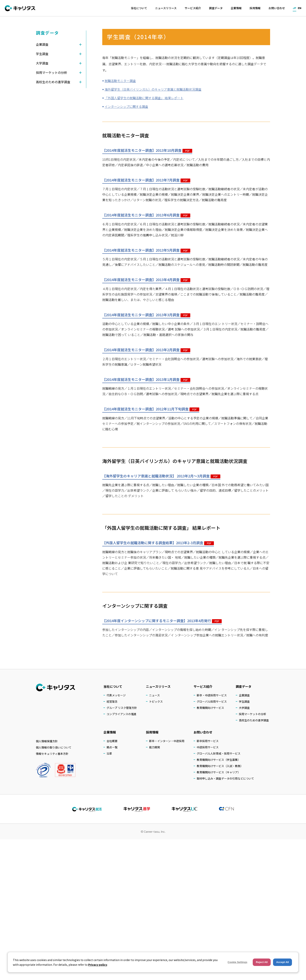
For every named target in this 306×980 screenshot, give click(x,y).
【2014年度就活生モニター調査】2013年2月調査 (146, 350)
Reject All (262, 962)
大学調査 (244, 708)
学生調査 (244, 701)
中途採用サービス (208, 747)
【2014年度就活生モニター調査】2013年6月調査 (146, 215)
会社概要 (112, 741)
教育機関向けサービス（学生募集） (219, 760)
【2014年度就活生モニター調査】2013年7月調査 (146, 180)
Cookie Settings (237, 962)
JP (294, 8)
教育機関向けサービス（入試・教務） (220, 766)
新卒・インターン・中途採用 (167, 741)
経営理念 (112, 701)
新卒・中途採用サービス (212, 695)
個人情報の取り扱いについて (54, 747)
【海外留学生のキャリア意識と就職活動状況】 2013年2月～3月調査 (161, 476)
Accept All (282, 962)
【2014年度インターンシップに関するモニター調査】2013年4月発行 (162, 621)
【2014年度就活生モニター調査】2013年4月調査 (146, 280)
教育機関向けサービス (210, 708)
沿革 (109, 753)
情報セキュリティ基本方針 (52, 754)
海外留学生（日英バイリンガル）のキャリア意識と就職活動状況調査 (153, 89)
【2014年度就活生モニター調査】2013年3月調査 (146, 315)
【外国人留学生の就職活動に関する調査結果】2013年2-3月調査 (158, 543)
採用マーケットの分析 (253, 714)
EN (300, 8)
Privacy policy (98, 965)
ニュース (154, 695)
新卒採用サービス (208, 741)
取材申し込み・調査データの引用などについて (225, 778)
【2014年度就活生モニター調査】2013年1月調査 (146, 379)
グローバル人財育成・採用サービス (219, 753)
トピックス (156, 701)
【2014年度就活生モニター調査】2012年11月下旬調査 (151, 409)
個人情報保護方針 (47, 741)
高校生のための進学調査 (254, 720)
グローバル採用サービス (212, 701)
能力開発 (155, 747)
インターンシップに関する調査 (126, 106)
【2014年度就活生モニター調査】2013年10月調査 (147, 150)
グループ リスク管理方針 (122, 708)
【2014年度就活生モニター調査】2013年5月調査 (146, 250)
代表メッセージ (116, 695)
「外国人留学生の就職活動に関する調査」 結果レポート (144, 98)
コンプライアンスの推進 (121, 714)
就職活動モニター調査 (120, 81)
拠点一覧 (112, 747)
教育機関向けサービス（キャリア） (219, 772)
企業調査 (244, 695)
